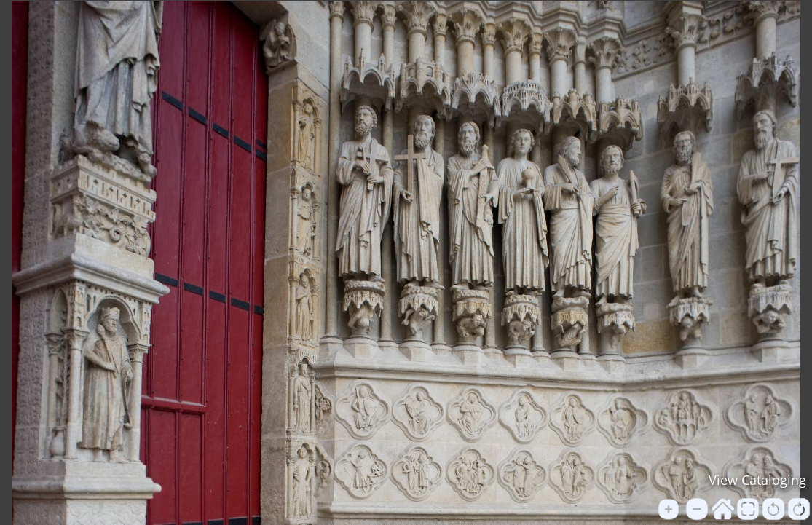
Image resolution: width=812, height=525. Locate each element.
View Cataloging (757, 480)
